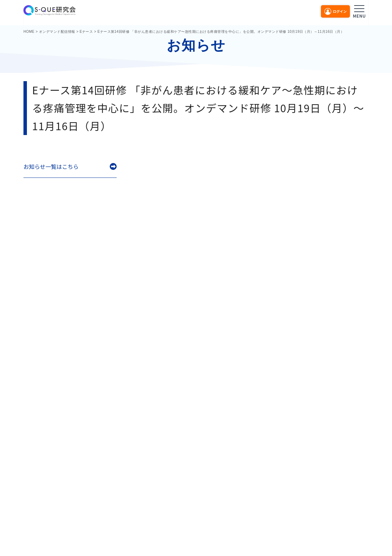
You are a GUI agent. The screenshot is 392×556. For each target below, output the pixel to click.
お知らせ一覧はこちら (51, 167)
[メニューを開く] (359, 11)
